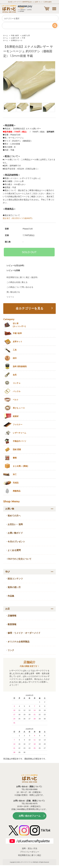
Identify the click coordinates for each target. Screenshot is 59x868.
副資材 (16, 416)
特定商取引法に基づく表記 (30, 855)
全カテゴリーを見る (30, 308)
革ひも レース (19, 408)
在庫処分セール (17, 40)
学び (7, 572)
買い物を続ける (13, 292)
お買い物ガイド (15, 533)
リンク (11, 650)
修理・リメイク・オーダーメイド (24, 633)
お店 (7, 609)
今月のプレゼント (16, 542)
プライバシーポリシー (30, 852)
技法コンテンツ (15, 579)
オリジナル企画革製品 (19, 642)
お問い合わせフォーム (30, 816)
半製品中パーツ (19, 441)
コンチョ (17, 383)
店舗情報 (12, 616)
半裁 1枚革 (15, 36)
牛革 (24, 38)
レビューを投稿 (13, 270)
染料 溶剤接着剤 (20, 366)
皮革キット (18, 342)
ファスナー (18, 425)
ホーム (5, 36)
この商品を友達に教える (17, 282)
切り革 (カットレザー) (19, 325)
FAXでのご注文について (20, 559)
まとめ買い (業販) (20, 466)
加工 (15, 474)
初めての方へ (14, 516)
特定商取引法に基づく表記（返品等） (23, 277)
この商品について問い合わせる (20, 287)
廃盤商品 (17, 491)
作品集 (11, 596)
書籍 (15, 458)
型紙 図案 (17, 449)
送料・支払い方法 (30, 848)
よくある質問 (14, 550)
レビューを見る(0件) (15, 265)
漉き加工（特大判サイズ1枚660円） (18, 218)
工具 (15, 350)
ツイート (10, 297)
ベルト (16, 400)
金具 (15, 375)
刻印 (15, 358)
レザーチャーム (19, 433)
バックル (17, 391)
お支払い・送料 (15, 524)
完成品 (16, 483)
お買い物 (10, 509)
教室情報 (12, 624)
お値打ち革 (26, 36)
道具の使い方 (14, 587)
